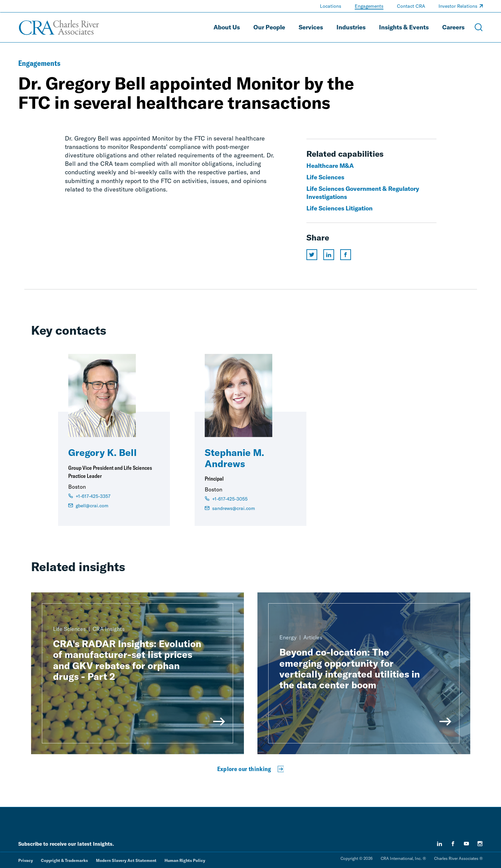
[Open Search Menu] (479, 27)
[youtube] (467, 844)
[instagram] (480, 844)
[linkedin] (440, 844)
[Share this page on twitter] (312, 255)
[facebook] (453, 844)
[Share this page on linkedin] (329, 255)
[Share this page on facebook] (346, 255)
